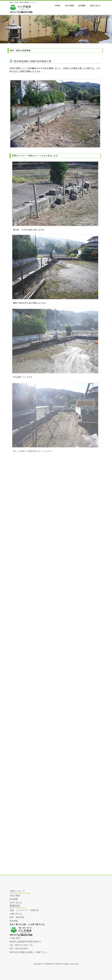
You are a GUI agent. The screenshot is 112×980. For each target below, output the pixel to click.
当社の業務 (15, 896)
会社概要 (14, 899)
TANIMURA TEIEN (52, 964)
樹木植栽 (14, 921)
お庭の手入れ (16, 914)
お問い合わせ (16, 903)
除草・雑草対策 (17, 917)
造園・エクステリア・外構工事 (24, 910)
